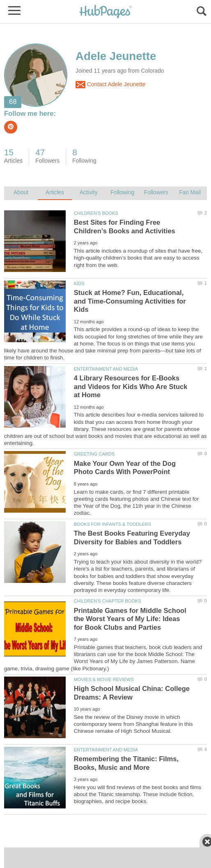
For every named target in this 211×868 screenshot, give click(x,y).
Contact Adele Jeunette (111, 85)
